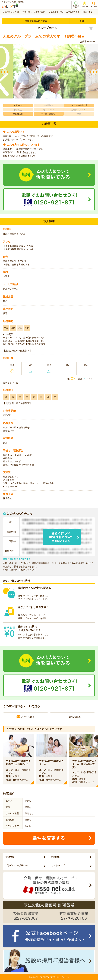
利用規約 (56, 857)
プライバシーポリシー (16, 865)
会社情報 (10, 857)
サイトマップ (58, 865)
